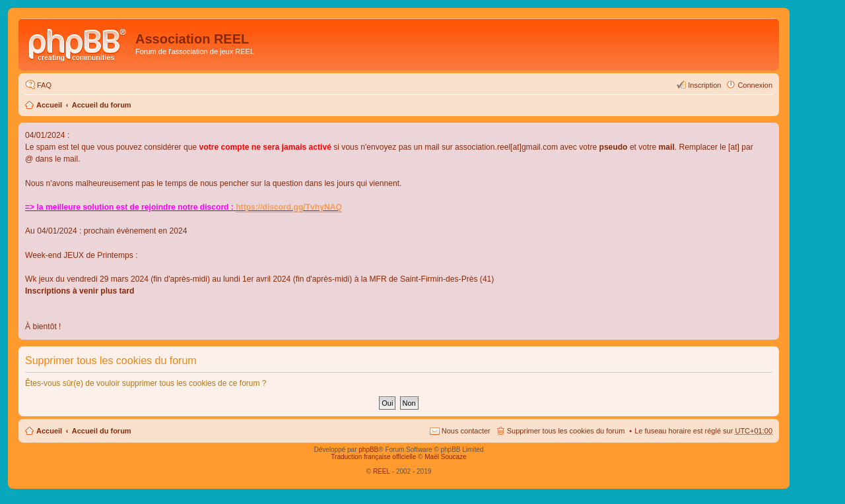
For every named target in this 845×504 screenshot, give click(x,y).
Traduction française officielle (373, 457)
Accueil (49, 105)
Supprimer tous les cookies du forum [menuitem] (566, 431)
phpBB (368, 450)
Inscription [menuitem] (704, 85)
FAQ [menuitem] (44, 85)
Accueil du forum (102, 105)
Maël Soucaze (445, 457)
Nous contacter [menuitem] (466, 431)
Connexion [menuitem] (755, 85)
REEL (382, 471)
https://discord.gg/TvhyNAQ (289, 207)
